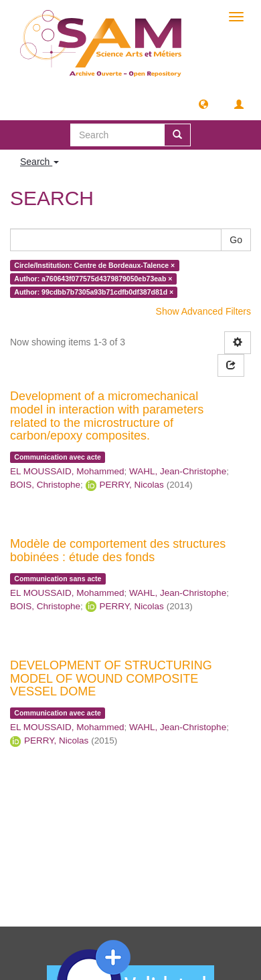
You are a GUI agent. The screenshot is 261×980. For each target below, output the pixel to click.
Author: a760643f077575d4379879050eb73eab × (93, 279)
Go (236, 240)
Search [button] (39, 162)
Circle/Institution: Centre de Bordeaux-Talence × (94, 265)
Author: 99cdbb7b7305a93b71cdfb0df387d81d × (94, 292)
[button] (203, 104)
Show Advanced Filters (203, 311)
